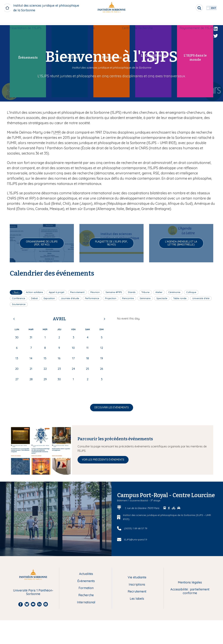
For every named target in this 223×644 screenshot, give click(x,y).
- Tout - (16, 292)
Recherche (86, 595)
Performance (92, 298)
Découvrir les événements (112, 407)
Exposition (49, 298)
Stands (132, 292)
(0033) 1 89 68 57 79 (136, 528)
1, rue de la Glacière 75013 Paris (142, 508)
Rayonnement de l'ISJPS (194, 20)
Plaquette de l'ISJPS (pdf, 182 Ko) (111, 243)
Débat (34, 298)
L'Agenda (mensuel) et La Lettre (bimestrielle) (181, 243)
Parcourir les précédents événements (115, 439)
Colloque (191, 292)
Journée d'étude (70, 298)
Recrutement (77, 292)
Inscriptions (137, 585)
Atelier (159, 292)
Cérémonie (174, 292)
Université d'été (201, 298)
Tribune (145, 292)
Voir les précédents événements (103, 460)
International (86, 602)
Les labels (137, 599)
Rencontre (128, 298)
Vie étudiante (137, 577)
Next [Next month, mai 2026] (104, 319)
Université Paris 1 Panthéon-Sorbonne (33, 592)
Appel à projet (57, 292)
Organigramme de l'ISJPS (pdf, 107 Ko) (42, 243)
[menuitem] (28, 20)
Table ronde (180, 298)
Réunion (95, 292)
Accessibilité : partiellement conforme (190, 591)
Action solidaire (34, 292)
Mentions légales (190, 583)
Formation (86, 588)
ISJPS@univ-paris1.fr (136, 540)
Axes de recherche (83, 20)
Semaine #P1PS (114, 292)
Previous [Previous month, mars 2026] (14, 319)
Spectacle (162, 298)
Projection (111, 298)
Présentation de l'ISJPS (28, 20)
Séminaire (145, 298)
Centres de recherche (136, 20)
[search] (189, 8)
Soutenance (19, 304)
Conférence (19, 298)
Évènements (86, 581)
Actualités (86, 574)
